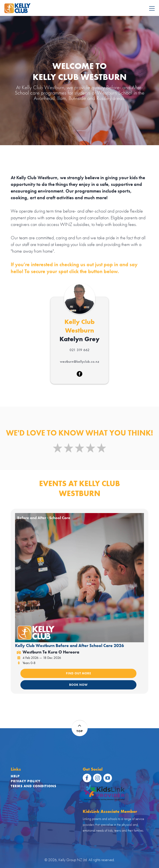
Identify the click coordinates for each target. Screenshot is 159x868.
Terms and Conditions (34, 786)
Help (15, 776)
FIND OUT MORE (79, 673)
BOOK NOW (78, 685)
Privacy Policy (26, 781)
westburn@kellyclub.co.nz (80, 362)
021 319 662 (80, 350)
